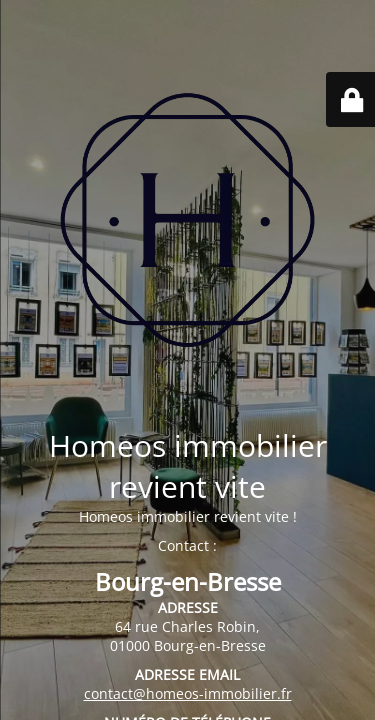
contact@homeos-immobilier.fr (188, 693)
